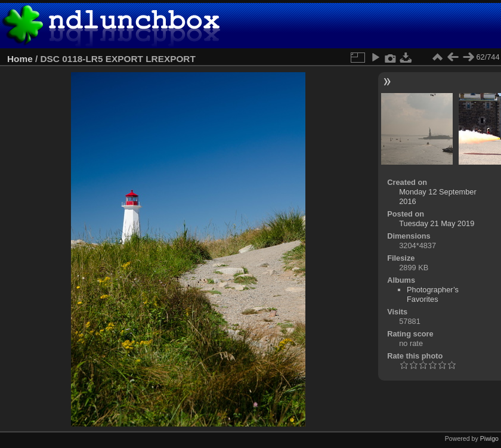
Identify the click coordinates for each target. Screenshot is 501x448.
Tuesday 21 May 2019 (437, 223)
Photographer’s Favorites (433, 294)
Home (20, 59)
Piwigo (489, 438)
